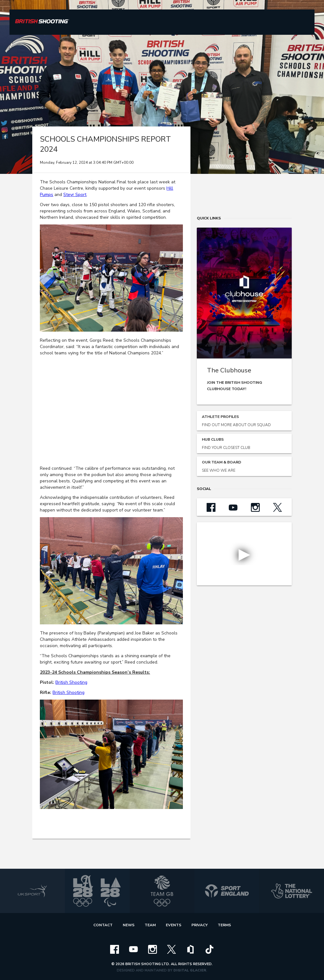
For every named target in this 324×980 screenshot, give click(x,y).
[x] (171, 949)
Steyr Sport (75, 195)
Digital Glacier (190, 970)
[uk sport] (32, 891)
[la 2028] (97, 891)
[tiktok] (209, 949)
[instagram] (153, 949)
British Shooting (71, 682)
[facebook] (115, 949)
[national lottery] (292, 891)
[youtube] (134, 949)
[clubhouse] (190, 949)
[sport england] (227, 891)
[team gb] (162, 891)
